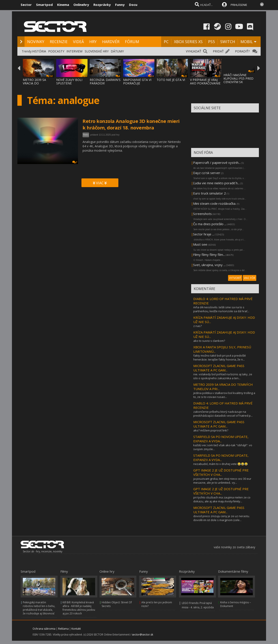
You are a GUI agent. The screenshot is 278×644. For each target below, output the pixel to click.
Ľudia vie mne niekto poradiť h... (216, 183)
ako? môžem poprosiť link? (211, 430)
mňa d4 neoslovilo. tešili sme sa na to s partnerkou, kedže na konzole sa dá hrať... (221, 309)
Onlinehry (81, 5)
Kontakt (76, 629)
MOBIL (247, 42)
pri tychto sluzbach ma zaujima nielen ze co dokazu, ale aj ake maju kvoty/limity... (222, 499)
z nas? (198, 326)
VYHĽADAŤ (194, 51)
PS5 (211, 42)
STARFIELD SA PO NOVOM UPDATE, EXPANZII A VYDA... (221, 439)
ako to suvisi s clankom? (209, 341)
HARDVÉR (111, 42)
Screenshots (202, 214)
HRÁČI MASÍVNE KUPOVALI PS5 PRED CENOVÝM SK (238, 78)
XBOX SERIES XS (188, 42)
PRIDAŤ (218, 51)
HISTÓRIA (39, 51)
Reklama (63, 629)
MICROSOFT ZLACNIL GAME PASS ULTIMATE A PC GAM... (219, 368)
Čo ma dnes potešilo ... (210, 224)
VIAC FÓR (250, 278)
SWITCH (228, 42)
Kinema (63, 5)
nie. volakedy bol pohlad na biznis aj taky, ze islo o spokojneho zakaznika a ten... (223, 376)
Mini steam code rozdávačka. (215, 203)
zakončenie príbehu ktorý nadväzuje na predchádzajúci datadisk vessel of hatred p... (223, 414)
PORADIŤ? (242, 51)
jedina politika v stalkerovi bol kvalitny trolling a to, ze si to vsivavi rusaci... (224, 395)
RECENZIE (59, 42)
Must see (200, 244)
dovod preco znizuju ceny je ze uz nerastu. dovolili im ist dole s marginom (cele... (222, 518)
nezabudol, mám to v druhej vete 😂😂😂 (221, 464)
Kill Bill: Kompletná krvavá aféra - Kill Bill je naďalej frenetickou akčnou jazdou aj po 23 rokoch (79, 608)
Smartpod (44, 5)
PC (166, 42)
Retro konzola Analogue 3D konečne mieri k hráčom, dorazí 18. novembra (131, 124)
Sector (26, 5)
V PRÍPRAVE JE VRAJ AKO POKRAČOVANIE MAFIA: (205, 83)
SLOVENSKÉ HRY (97, 51)
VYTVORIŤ (235, 278)
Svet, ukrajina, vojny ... (209, 265)
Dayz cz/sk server (207, 173)
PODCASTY (56, 51)
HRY (93, 42)
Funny (120, 5)
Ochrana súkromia (44, 629)
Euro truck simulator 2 (209, 193)
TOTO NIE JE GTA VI (171, 80)
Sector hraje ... (204, 234)
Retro (86, 135)
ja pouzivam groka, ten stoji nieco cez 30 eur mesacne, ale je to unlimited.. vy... (222, 481)
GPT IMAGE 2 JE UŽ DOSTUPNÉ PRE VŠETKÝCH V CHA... (221, 472)
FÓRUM (132, 42)
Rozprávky (102, 5)
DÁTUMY (117, 51)
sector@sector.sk (142, 635)
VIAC (100, 183)
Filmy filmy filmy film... (209, 255)
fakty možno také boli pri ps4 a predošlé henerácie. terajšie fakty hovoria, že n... (220, 357)
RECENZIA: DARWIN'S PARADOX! (105, 81)
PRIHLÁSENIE (239, 5)
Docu (133, 5)
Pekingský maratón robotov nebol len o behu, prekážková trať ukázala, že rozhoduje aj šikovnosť (39, 608)
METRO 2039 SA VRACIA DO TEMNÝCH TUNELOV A (38, 85)
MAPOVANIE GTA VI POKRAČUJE (137, 81)
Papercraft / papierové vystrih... (217, 163)
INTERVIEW (74, 51)
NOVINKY (36, 42)
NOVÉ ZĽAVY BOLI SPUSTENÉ (69, 81)
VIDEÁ (78, 42)
